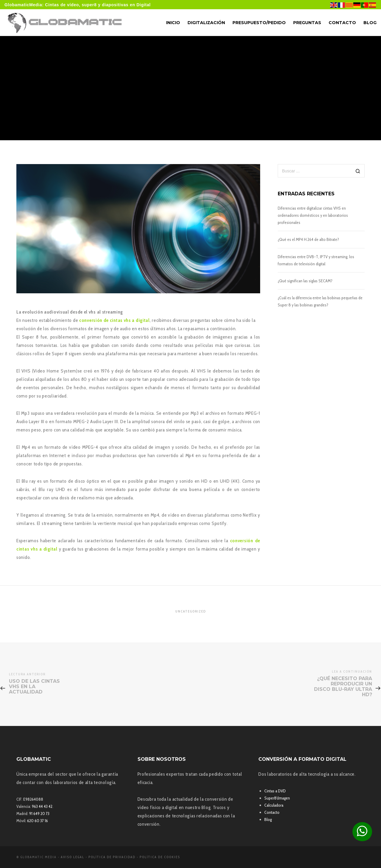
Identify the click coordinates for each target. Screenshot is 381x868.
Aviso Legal (72, 857)
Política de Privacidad (112, 857)
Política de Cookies (160, 857)
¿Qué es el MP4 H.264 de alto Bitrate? (308, 239)
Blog (268, 819)
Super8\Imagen (277, 798)
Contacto (272, 812)
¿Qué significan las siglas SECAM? (305, 281)
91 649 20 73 (39, 814)
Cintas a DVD (275, 791)
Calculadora (274, 805)
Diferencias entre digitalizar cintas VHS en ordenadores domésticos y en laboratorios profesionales (313, 215)
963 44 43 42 (42, 806)
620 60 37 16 (38, 821)
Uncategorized (191, 611)
